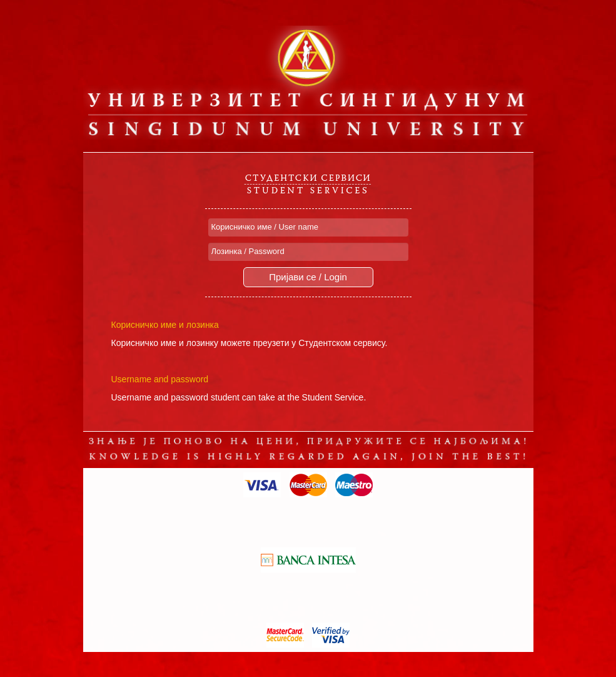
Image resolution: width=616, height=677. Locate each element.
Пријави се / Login (308, 277)
